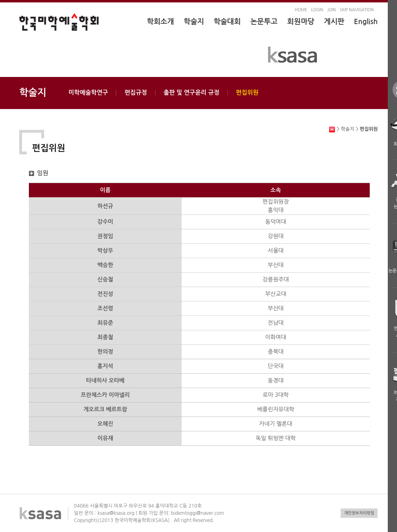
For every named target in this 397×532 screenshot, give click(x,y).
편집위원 (247, 92)
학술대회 (227, 22)
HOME (301, 10)
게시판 (334, 22)
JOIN (331, 10)
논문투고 (264, 22)
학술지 (194, 22)
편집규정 (136, 92)
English (366, 22)
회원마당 (301, 22)
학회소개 (160, 22)
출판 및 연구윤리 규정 (192, 92)
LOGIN (317, 10)
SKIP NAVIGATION (357, 10)
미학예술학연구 (88, 92)
